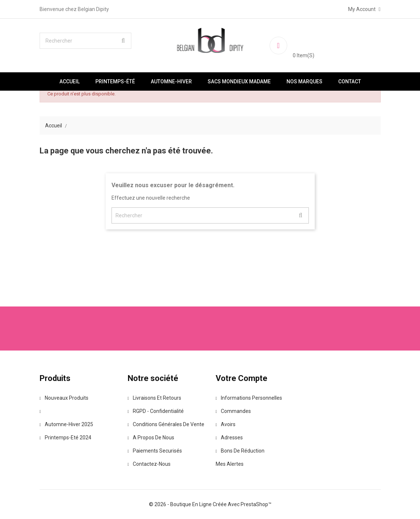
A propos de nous (151, 438)
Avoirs (226, 424)
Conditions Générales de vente (166, 424)
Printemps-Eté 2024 (65, 438)
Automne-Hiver (171, 81)
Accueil (70, 81)
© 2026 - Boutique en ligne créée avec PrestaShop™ (210, 504)
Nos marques (304, 81)
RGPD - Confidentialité (156, 411)
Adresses (229, 438)
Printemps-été (115, 81)
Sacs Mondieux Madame (239, 81)
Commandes (233, 411)
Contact (350, 81)
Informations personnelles (249, 398)
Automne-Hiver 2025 (66, 424)
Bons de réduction (240, 451)
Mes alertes (230, 464)
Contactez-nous (149, 464)
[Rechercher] (85, 41)
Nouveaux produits (64, 398)
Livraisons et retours (154, 398)
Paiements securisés (155, 451)
